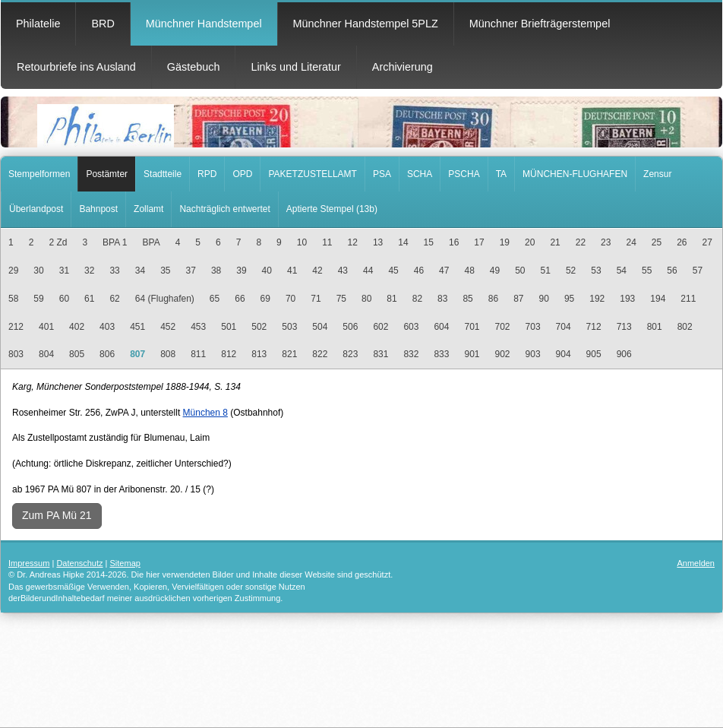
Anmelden (696, 563)
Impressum (29, 563)
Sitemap (125, 563)
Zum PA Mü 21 (57, 515)
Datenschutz (79, 563)
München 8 (205, 413)
